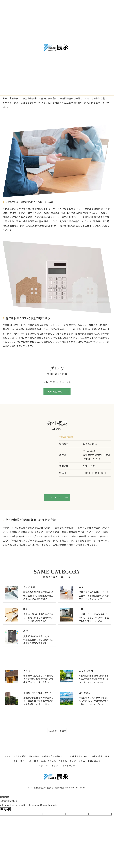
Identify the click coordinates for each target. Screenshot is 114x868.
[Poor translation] (7, 826)
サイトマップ (69, 782)
